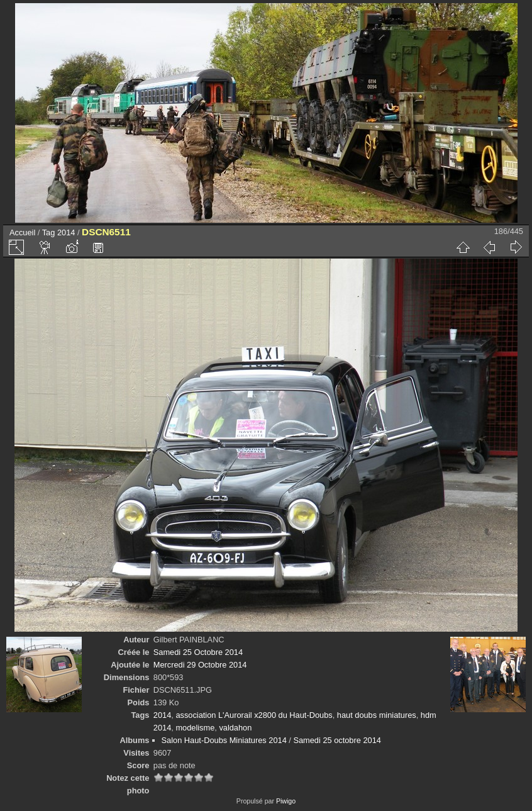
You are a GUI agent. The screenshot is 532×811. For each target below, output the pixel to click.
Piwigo (286, 801)
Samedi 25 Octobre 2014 (198, 652)
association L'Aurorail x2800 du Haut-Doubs (254, 715)
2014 (66, 232)
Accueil (22, 232)
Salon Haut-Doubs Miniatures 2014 (224, 740)
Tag (49, 232)
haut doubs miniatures (377, 715)
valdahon (235, 728)
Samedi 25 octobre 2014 (337, 740)
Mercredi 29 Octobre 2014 (200, 665)
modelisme (195, 728)
